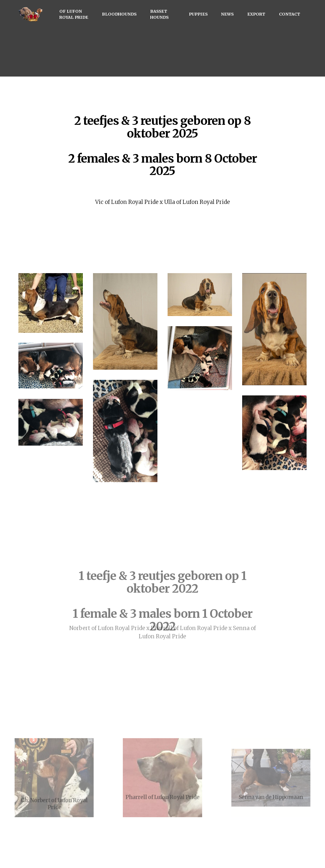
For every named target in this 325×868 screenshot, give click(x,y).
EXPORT (256, 14)
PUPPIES (198, 14)
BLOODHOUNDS (119, 14)
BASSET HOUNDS (159, 14)
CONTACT (290, 14)
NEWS (227, 14)
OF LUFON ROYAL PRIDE (74, 14)
